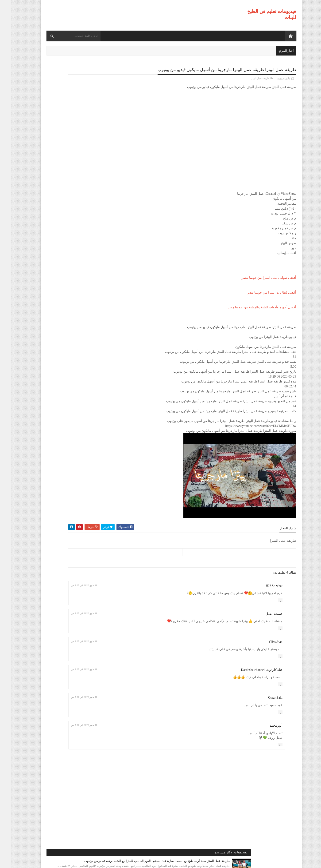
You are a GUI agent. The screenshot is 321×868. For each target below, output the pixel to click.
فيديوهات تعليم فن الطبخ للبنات (250, 861)
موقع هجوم (218, 861)
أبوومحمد (265, 725)
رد (269, 600)
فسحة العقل (263, 613)
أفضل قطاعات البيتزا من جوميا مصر (261, 292)
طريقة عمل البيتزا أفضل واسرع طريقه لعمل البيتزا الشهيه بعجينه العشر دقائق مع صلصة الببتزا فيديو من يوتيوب (63, 225)
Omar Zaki (265, 697)
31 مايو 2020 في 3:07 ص (135, 585)
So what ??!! (263, 585)
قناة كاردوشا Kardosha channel (251, 669)
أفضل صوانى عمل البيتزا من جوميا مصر (258, 277)
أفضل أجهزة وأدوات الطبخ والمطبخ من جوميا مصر (251, 307)
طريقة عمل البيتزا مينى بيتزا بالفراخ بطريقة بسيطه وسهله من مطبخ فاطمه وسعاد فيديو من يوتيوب (65, 310)
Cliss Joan (265, 641)
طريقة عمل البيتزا (249, 78)
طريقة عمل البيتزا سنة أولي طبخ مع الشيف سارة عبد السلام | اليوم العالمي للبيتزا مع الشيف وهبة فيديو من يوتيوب (65, 95)
